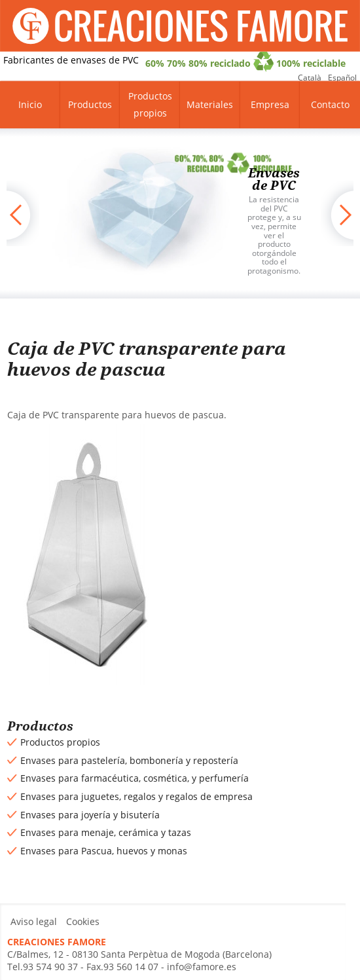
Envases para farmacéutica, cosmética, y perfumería (135, 778)
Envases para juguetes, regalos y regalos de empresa (136, 796)
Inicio (30, 104)
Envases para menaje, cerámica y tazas (106, 832)
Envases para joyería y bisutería (90, 815)
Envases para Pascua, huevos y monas (104, 851)
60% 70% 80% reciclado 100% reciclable (245, 62)
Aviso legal (34, 921)
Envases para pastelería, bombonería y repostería (129, 760)
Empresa (270, 104)
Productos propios (150, 104)
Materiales (210, 104)
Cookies (83, 921)
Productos (90, 104)
